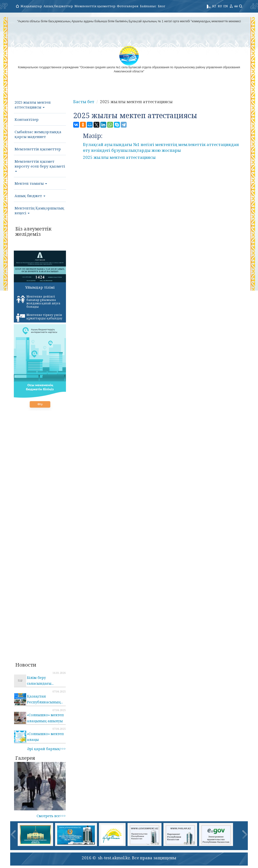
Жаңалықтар (31, 6)
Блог (161, 6)
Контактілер (27, 119)
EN (226, 6)
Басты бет (84, 102)
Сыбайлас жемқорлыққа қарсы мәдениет (38, 134)
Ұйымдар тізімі (40, 287)
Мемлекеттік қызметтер (95, 6)
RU (220, 6)
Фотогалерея (128, 6)
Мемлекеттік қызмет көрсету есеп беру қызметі (40, 165)
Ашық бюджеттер (58, 6)
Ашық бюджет (30, 196)
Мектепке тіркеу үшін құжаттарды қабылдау (39, 317)
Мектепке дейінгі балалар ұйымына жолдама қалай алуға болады (38, 302)
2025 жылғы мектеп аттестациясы (33, 105)
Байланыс (148, 6)
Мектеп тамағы (31, 183)
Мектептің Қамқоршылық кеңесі (39, 210)
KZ (214, 6)
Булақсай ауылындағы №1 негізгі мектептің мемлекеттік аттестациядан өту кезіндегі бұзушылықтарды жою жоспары (161, 147)
